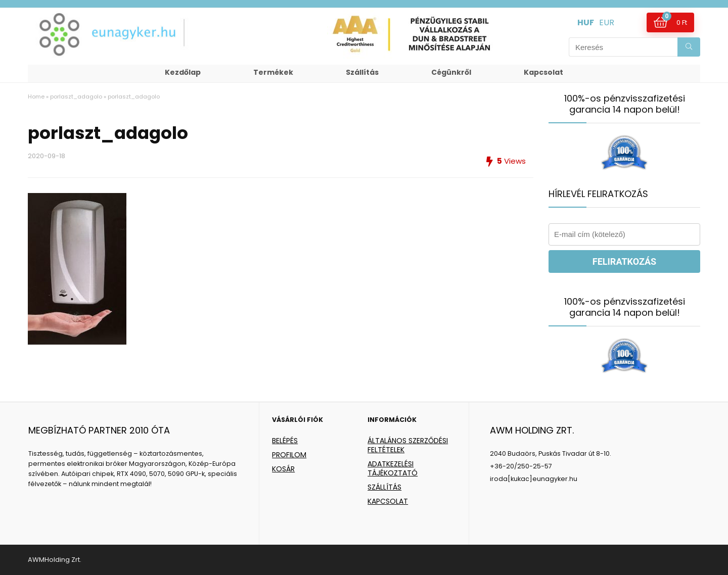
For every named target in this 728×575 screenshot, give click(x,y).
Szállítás (362, 72)
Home (36, 97)
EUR (607, 22)
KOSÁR (283, 469)
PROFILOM (289, 455)
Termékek (273, 72)
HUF (586, 22)
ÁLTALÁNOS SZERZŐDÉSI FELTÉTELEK (408, 445)
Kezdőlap (183, 72)
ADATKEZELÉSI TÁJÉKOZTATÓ (393, 468)
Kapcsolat (543, 72)
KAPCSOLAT (388, 501)
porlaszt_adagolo (76, 97)
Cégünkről (451, 72)
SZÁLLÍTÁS (384, 487)
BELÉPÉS (285, 441)
